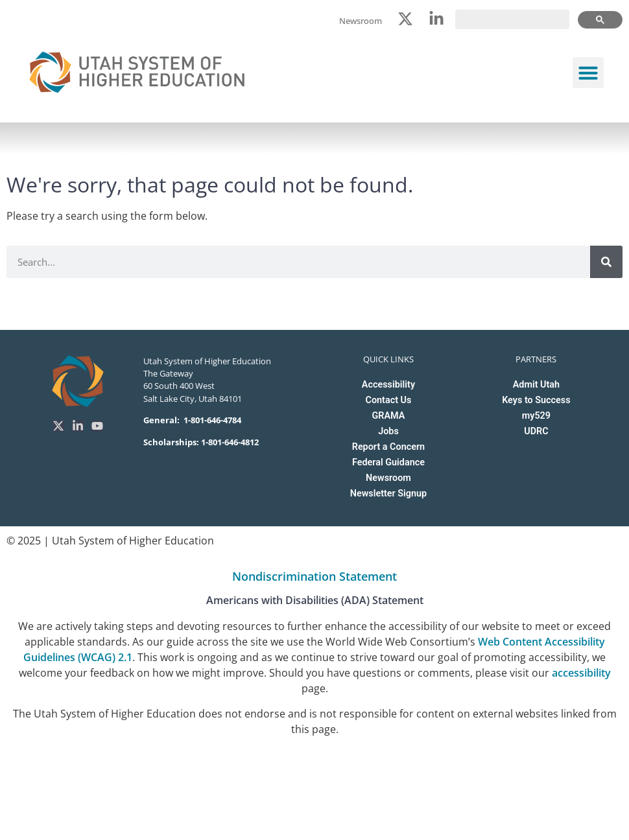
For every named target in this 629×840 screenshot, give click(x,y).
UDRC (536, 431)
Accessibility (388, 385)
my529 (536, 416)
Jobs (388, 431)
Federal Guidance (388, 462)
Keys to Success (536, 400)
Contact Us (389, 400)
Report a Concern (388, 447)
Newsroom (388, 478)
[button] (588, 73)
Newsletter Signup (388, 494)
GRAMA (389, 416)
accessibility (581, 673)
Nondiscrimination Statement (314, 576)
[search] (512, 19)
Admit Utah (536, 385)
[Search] (606, 262)
